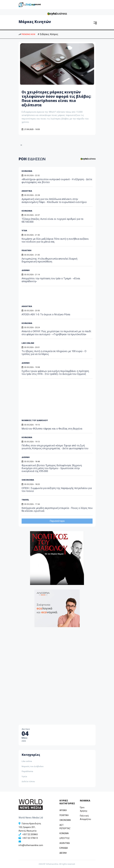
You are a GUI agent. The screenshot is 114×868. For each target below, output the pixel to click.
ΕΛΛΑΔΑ (64, 848)
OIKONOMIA (65, 820)
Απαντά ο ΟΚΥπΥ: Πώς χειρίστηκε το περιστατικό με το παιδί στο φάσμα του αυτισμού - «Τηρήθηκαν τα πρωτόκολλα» (56, 333)
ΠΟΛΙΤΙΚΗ (26, 250)
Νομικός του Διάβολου (33, 766)
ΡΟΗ (32, 159)
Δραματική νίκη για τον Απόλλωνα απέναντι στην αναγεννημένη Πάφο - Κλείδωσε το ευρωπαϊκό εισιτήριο (54, 200)
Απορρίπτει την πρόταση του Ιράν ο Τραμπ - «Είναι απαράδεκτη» (51, 280)
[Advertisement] (45, 297)
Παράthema (27, 771)
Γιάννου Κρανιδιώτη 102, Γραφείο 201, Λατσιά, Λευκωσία (30, 827)
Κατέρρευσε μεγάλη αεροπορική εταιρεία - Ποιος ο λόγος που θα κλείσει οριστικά (57, 509)
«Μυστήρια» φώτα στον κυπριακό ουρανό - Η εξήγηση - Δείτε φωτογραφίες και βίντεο (57, 181)
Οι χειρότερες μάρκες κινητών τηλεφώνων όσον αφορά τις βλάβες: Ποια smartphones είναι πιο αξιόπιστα (56, 98)
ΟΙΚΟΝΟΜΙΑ (28, 480)
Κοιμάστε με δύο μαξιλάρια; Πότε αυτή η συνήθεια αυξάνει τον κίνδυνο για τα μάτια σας (55, 240)
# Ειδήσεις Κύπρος (48, 34)
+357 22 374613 (30, 838)
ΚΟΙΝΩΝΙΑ (27, 171)
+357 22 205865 (30, 834)
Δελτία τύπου (28, 781)
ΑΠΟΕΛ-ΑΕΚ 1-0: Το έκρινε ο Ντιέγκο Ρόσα (46, 314)
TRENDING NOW (27, 34)
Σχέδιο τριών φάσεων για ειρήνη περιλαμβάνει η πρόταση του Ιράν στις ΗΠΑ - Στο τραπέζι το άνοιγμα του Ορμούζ (55, 372)
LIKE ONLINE (28, 343)
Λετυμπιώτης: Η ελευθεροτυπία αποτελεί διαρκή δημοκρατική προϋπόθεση (49, 260)
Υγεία (24, 776)
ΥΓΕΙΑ (24, 230)
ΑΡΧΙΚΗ (63, 810)
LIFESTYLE (65, 838)
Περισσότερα (57, 521)
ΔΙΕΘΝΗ (26, 270)
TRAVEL (25, 500)
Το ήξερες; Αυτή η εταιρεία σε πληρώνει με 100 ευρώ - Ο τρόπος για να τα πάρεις (54, 353)
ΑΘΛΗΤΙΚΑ (27, 191)
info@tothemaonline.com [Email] (31, 845)
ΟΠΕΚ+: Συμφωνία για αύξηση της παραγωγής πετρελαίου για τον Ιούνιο (57, 490)
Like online (27, 761)
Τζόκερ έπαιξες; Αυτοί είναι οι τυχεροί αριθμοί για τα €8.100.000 (52, 220)
